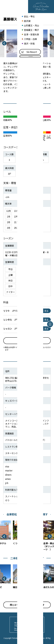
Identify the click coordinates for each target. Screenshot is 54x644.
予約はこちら (27, 341)
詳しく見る (43, 311)
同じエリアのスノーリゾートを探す (27, 605)
